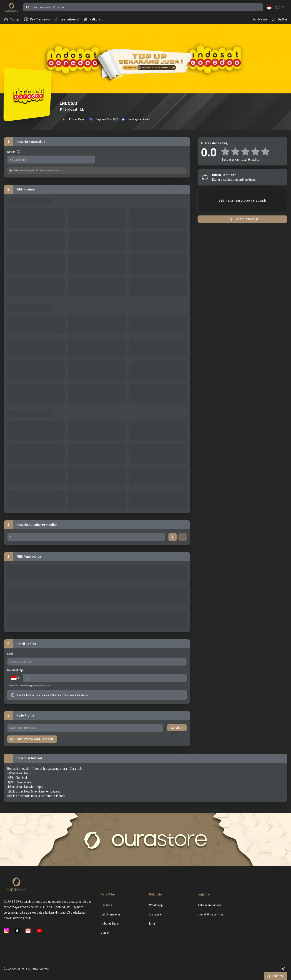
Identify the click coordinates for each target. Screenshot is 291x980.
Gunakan (177, 728)
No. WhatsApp (16, 670)
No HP (11, 152)
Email (10, 654)
